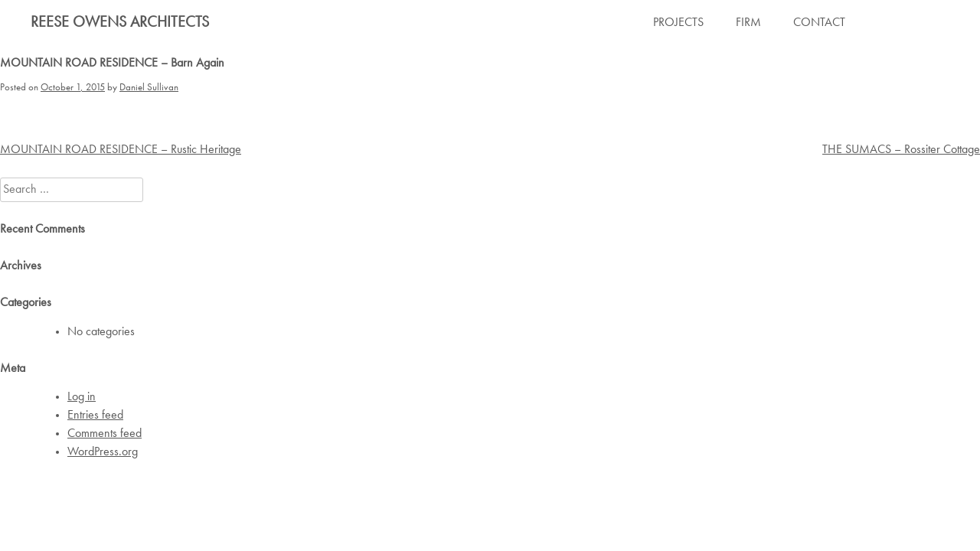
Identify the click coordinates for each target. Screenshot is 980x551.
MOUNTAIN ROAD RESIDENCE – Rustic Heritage (121, 150)
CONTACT (819, 23)
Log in (82, 397)
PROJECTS (678, 23)
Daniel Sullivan (149, 88)
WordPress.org (103, 452)
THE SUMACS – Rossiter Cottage (901, 150)
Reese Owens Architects (120, 23)
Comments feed (105, 434)
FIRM (748, 23)
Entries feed (95, 416)
